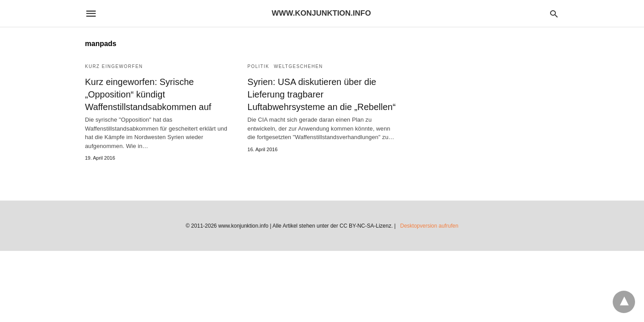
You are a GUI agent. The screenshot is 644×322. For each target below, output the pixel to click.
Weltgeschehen (298, 66)
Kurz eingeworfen (114, 66)
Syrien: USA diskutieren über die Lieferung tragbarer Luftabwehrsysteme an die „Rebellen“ (321, 94)
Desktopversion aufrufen (429, 226)
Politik (258, 66)
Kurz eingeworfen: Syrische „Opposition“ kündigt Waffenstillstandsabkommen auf (148, 94)
